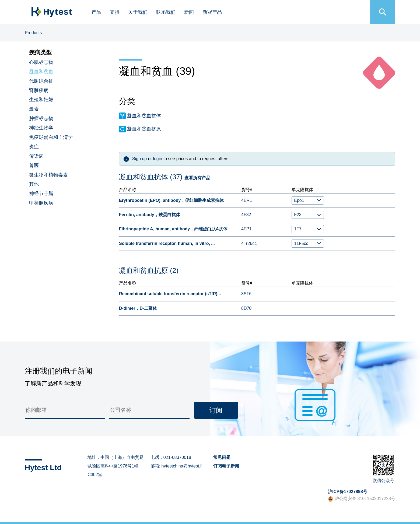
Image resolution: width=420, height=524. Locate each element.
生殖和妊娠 (41, 100)
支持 (115, 12)
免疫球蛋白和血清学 (51, 137)
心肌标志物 (41, 62)
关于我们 (138, 12)
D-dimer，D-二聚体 (138, 308)
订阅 (216, 410)
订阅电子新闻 (226, 466)
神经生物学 (41, 128)
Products (33, 33)
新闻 (189, 12)
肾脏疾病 (39, 90)
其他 (34, 184)
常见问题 (222, 457)
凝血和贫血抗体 (144, 116)
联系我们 (166, 12)
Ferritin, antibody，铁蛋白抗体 (150, 215)
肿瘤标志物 (41, 118)
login (157, 159)
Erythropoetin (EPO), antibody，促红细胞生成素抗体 (171, 200)
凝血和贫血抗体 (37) (151, 177)
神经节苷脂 (41, 194)
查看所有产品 (197, 178)
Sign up (139, 159)
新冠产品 (212, 12)
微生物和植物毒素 (48, 175)
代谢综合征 (41, 81)
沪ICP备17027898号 (348, 492)
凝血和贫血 (41, 72)
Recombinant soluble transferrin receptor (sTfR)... (170, 294)
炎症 (34, 147)
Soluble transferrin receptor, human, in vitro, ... (167, 243)
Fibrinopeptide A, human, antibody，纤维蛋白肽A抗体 (173, 229)
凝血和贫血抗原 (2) (149, 271)
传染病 (36, 156)
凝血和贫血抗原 (144, 129)
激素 (34, 109)
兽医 (34, 166)
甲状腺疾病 (41, 203)
